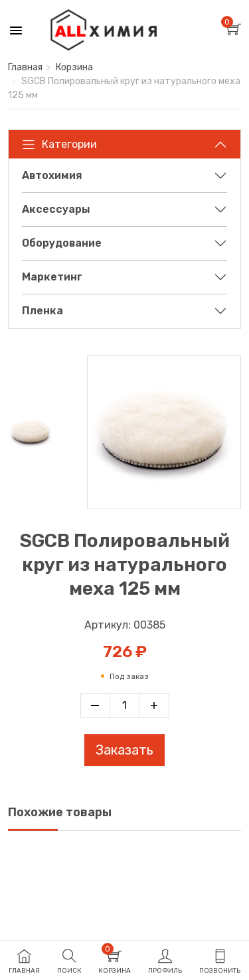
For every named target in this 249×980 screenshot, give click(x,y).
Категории (59, 145)
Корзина (74, 67)
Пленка (42, 311)
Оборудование (62, 243)
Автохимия (52, 175)
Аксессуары (56, 209)
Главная (25, 67)
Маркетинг (52, 277)
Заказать (124, 750)
